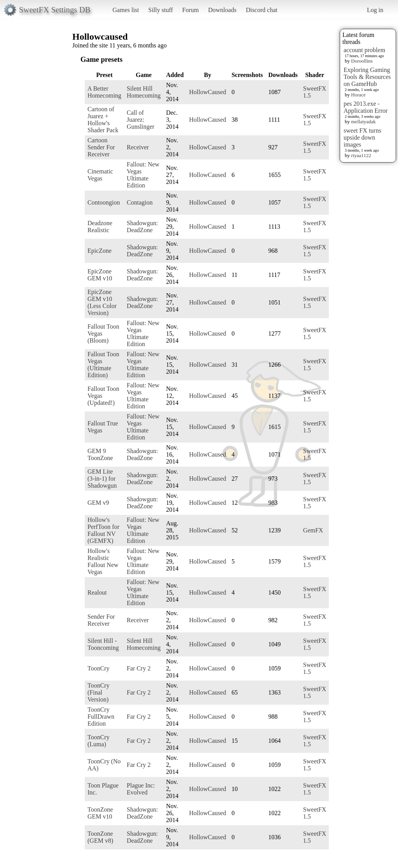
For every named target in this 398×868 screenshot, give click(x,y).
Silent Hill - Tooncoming (103, 644)
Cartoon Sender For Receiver (101, 147)
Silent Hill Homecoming (144, 92)
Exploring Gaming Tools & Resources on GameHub (367, 77)
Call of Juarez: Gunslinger (141, 120)
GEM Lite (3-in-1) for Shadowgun (102, 479)
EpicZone (99, 251)
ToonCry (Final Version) (99, 692)
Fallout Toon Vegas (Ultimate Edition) (103, 365)
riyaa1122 (361, 155)
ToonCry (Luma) (99, 741)
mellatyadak (363, 122)
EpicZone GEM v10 (100, 275)
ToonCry (99, 668)
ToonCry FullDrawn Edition (101, 717)
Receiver (138, 147)
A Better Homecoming (104, 92)
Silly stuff (161, 10)
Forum (191, 10)
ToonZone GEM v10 (100, 813)
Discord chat (261, 10)
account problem (364, 50)
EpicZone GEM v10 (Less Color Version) (102, 302)
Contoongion (104, 202)
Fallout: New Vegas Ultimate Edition (143, 175)
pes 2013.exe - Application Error (366, 107)
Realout (97, 592)
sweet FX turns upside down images (362, 137)
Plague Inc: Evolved (141, 789)
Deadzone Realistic (100, 227)
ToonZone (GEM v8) (100, 837)
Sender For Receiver (101, 620)
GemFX (313, 530)
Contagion (140, 202)
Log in (375, 10)
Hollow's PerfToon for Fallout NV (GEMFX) (103, 530)
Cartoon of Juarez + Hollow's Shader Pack (103, 120)
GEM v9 (98, 503)
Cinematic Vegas (100, 175)
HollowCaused (208, 92)
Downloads (222, 10)
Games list (126, 10)
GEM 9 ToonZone (100, 454)
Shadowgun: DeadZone (142, 227)
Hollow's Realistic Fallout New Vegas (103, 561)
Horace (358, 95)
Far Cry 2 (139, 668)
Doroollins (362, 61)
